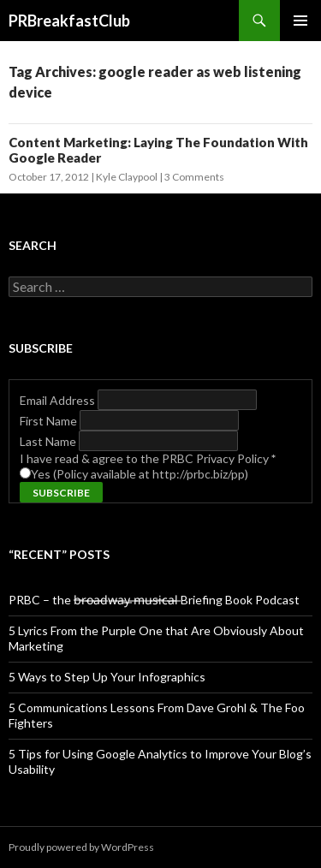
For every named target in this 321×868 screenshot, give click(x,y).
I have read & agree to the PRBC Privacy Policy (148, 458)
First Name (50, 421)
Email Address (59, 400)
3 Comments (194, 177)
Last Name (49, 441)
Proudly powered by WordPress (81, 847)
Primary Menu (300, 21)
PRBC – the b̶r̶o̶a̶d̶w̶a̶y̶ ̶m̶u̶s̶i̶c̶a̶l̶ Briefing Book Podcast (154, 600)
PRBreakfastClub (69, 21)
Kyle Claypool (127, 177)
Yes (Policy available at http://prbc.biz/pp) (140, 474)
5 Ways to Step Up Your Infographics (107, 677)
